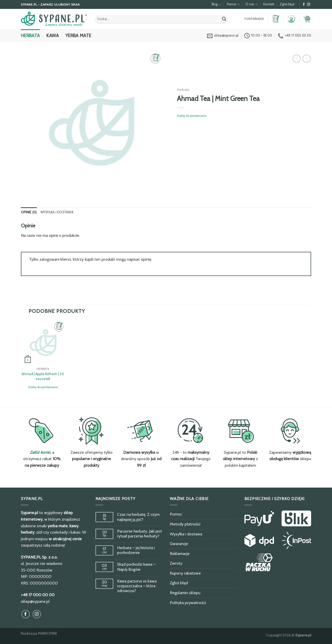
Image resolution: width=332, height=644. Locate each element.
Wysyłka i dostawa (57, 212)
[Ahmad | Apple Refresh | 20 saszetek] (43, 343)
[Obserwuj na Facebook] (304, 5)
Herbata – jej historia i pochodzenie (136, 550)
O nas (251, 4)
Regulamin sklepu (185, 593)
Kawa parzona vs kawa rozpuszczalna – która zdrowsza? (137, 586)
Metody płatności (185, 524)
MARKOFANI (47, 633)
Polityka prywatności (188, 603)
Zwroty (176, 563)
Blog (216, 4)
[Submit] (224, 19)
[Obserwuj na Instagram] (309, 5)
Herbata (30, 35)
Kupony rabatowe (185, 573)
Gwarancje (179, 544)
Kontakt (269, 4)
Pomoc (233, 4)
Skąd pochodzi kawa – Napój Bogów (136, 567)
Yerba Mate (78, 35)
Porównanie (254, 19)
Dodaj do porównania (192, 116)
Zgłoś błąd (287, 4)
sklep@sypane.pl (35, 601)
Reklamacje (180, 554)
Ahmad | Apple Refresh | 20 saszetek (43, 376)
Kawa (52, 35)
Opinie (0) (29, 212)
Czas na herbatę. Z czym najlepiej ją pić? (138, 517)
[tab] (29, 212)
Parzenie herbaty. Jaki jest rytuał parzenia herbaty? (140, 534)
